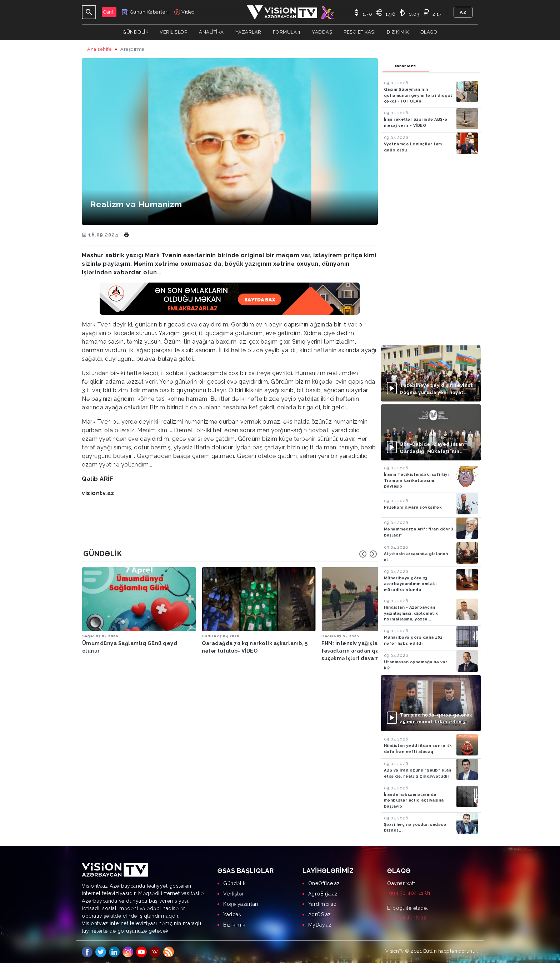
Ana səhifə (99, 49)
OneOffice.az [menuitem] (324, 883)
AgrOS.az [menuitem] (320, 914)
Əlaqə (429, 32)
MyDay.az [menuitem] (320, 925)
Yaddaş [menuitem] (232, 914)
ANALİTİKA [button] (211, 32)
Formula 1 (287, 32)
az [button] (463, 12)
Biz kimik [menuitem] (234, 925)
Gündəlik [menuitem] (234, 883)
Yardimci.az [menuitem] (322, 904)
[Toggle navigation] (89, 12)
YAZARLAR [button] (248, 32)
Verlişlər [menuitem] (234, 894)
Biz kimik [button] (398, 32)
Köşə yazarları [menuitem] (241, 904)
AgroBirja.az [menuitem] (323, 894)
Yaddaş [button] (322, 32)
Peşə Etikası (359, 32)
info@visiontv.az (407, 918)
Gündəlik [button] (136, 32)
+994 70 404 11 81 (409, 893)
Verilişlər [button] (174, 32)
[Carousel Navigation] (368, 554)
